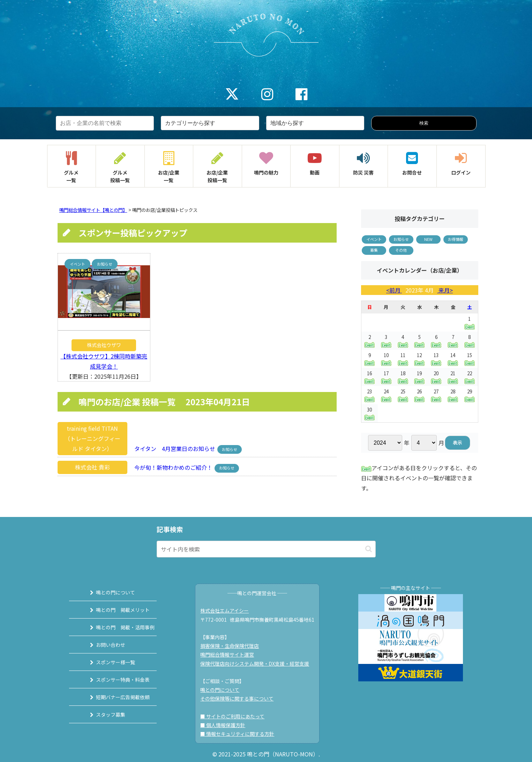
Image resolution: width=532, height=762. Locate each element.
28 (453, 395)
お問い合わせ (103, 645)
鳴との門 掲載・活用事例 (118, 627)
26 (419, 395)
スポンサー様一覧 (108, 662)
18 (403, 377)
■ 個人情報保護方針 (226, 725)
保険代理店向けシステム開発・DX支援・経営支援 (258, 664)
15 (470, 359)
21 (453, 377)
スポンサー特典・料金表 (115, 680)
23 (369, 395)
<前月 (394, 290)
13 (436, 359)
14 (453, 359)
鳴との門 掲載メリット (115, 610)
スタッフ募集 (103, 715)
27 (436, 395)
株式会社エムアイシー (228, 611)
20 (436, 377)
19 (419, 377)
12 (419, 359)
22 (470, 377)
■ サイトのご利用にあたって (235, 716)
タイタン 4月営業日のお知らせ (173, 449)
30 (369, 413)
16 (369, 377)
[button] (369, 549)
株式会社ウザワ (104, 345)
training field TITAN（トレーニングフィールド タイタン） (92, 438)
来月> (445, 290)
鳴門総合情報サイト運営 (230, 654)
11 (403, 359)
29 (470, 395)
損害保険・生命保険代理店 (233, 646)
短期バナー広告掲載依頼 (115, 697)
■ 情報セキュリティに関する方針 (240, 734)
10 (386, 359)
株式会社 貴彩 (92, 467)
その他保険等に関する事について (240, 698)
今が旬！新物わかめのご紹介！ (171, 467)
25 (403, 395)
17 (386, 377)
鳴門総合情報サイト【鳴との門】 (93, 210)
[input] (266, 549)
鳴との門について (108, 592)
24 (386, 395)
